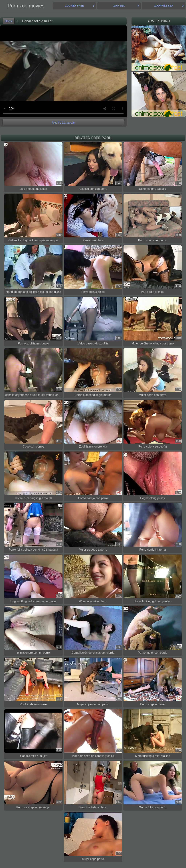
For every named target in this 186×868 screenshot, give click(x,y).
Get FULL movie (63, 123)
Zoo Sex (119, 6)
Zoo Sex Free (74, 6)
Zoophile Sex (164, 6)
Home (9, 21)
